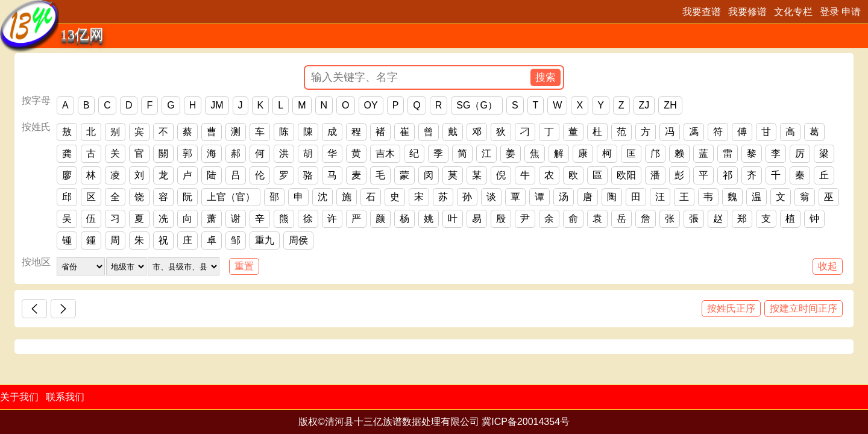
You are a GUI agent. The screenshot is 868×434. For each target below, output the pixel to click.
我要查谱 (702, 12)
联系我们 (65, 397)
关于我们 (19, 397)
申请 (851, 12)
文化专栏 (793, 12)
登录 (829, 12)
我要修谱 (747, 12)
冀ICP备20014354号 (526, 422)
